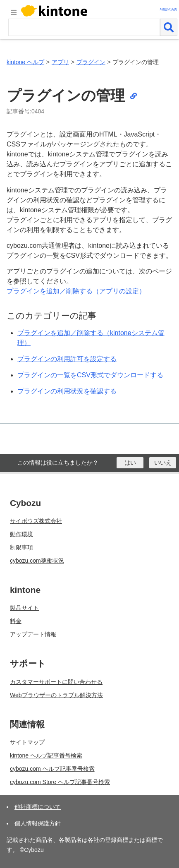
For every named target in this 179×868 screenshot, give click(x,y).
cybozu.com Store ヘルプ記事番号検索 (60, 782)
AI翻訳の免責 (168, 9)
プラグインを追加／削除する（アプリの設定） (76, 291)
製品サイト (24, 608)
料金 (16, 621)
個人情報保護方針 (38, 823)
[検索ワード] (84, 27)
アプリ (60, 62)
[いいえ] (163, 463)
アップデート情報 (33, 634)
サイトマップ (27, 742)
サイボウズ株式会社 (36, 521)
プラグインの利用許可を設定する (67, 359)
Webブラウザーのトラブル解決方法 (56, 695)
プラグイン (91, 62)
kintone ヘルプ (25, 62)
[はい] (130, 463)
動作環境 (21, 534)
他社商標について (38, 807)
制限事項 (21, 547)
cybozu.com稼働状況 (37, 561)
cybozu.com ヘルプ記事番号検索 (52, 769)
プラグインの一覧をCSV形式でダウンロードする (90, 375)
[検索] (169, 27)
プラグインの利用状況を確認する (67, 391)
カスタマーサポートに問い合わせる (56, 682)
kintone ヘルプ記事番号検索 (46, 755)
